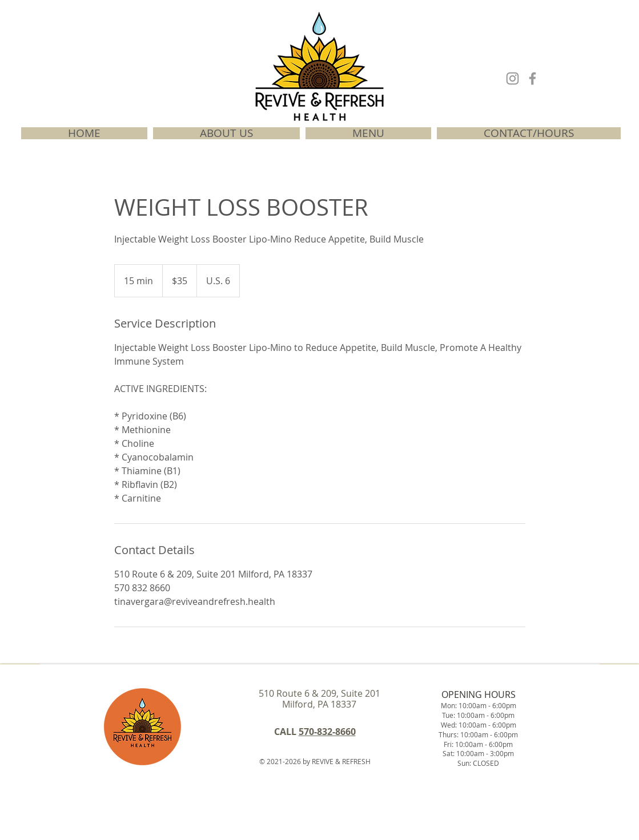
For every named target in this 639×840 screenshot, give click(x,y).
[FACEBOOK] (532, 78)
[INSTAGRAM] (513, 78)
